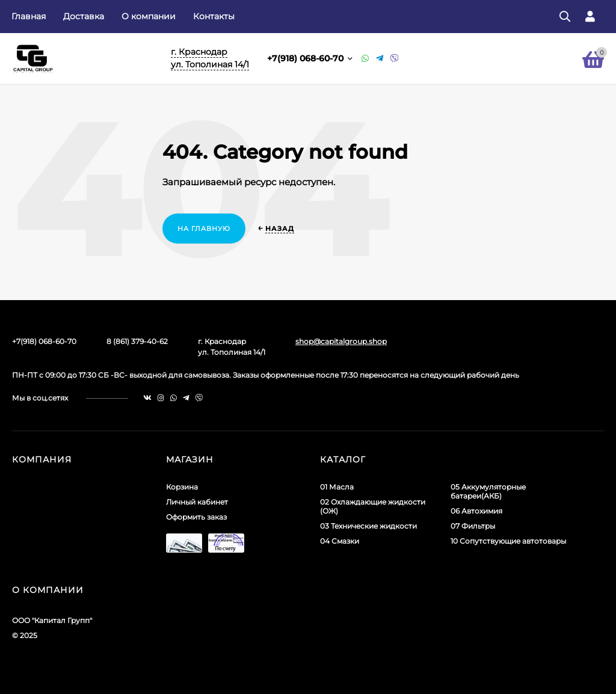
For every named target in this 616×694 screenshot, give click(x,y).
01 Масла (337, 487)
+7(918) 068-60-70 (306, 58)
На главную (204, 229)
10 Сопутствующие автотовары (508, 541)
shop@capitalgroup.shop (341, 341)
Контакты (214, 16)
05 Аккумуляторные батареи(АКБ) (488, 491)
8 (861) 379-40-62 (137, 341)
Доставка (84, 16)
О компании (149, 16)
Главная (29, 16)
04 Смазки (340, 541)
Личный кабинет (197, 502)
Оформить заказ (196, 517)
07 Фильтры (473, 526)
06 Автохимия (476, 511)
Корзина (182, 487)
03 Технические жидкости (368, 526)
